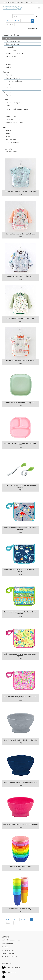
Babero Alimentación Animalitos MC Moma (20, 192)
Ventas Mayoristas (8, 953)
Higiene (8, 64)
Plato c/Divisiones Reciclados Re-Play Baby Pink (20, 444)
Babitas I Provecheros (14, 78)
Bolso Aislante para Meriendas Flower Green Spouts (20, 697)
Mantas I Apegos (12, 84)
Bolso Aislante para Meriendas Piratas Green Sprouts (20, 571)
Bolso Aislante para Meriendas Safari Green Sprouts (20, 613)
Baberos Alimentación (14, 41)
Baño (5, 61)
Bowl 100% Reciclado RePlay (20, 867)
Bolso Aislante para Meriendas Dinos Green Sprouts (20, 528)
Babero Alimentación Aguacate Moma (20, 318)
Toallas (8, 67)
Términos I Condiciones (10, 956)
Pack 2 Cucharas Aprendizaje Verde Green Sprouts (20, 486)
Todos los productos (11, 35)
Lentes (8, 133)
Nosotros (5, 947)
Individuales (10, 47)
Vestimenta (8, 149)
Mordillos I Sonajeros (13, 103)
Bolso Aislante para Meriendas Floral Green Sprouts (20, 655)
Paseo (6, 114)
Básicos (6, 72)
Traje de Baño (11, 140)
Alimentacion (8, 38)
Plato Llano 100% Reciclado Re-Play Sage (20, 403)
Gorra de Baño (14, 143)
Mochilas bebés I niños (14, 123)
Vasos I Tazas (11, 57)
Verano (6, 127)
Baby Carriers (11, 116)
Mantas (8, 95)
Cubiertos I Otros (12, 44)
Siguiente (10, 24)
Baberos (9, 75)
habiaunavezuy (11, 972)
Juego (6, 100)
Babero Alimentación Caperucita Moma (20, 234)
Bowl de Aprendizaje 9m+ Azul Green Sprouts (20, 782)
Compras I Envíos (8, 950)
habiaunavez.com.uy (12, 967)
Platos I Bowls (11, 50)
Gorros (8, 130)
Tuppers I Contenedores (15, 53)
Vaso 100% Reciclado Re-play (20, 909)
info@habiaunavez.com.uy (11, 940)
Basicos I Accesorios (13, 152)
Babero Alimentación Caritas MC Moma (20, 360)
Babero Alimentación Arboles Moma (20, 276)
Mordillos (9, 88)
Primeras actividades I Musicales (18, 109)
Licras (8, 137)
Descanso (7, 92)
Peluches (9, 106)
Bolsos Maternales (13, 120)
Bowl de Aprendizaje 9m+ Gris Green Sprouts (20, 740)
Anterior (10, 21)
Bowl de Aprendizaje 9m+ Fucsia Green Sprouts (20, 824)
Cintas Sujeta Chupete (14, 81)
